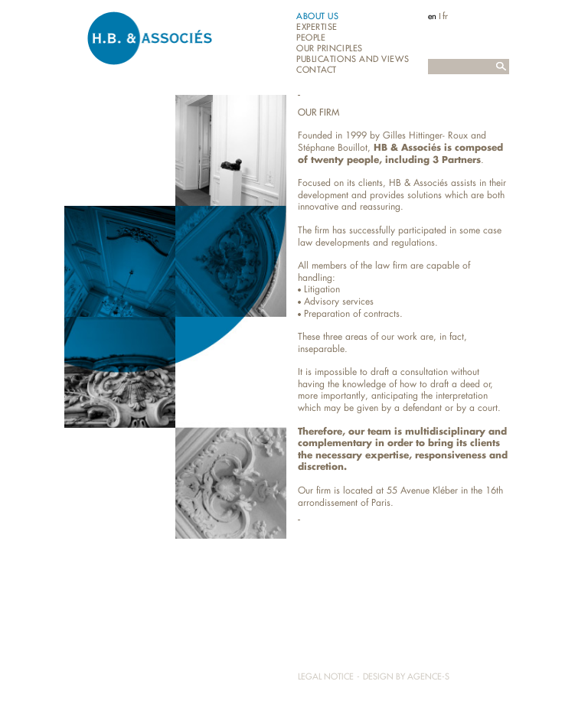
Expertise (317, 27)
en (432, 16)
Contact (317, 70)
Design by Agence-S (406, 676)
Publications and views (353, 59)
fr (445, 16)
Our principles (330, 49)
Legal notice (326, 676)
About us (317, 16)
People (311, 38)
